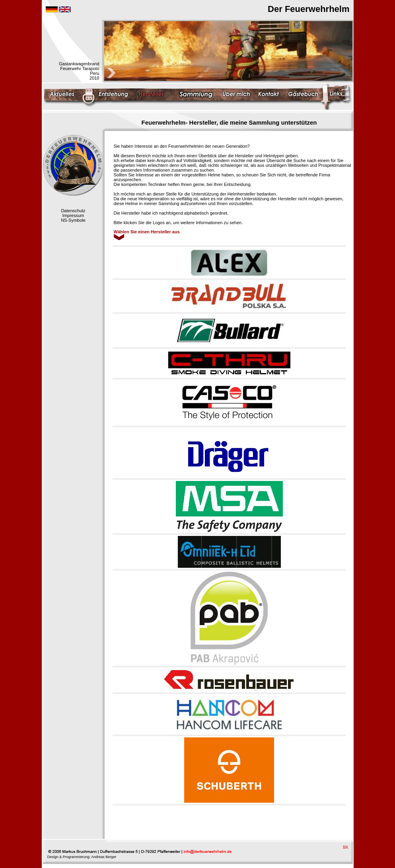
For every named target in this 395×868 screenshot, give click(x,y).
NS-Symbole (73, 220)
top (345, 846)
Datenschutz (73, 211)
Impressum (73, 215)
